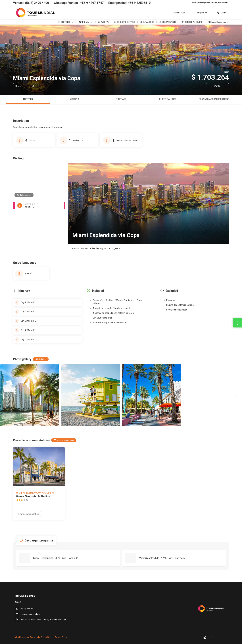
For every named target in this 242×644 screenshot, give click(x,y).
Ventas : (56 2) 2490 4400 (31, 3)
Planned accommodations (214, 99)
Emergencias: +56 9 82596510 (129, 3)
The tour (28, 99)
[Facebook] (212, 637)
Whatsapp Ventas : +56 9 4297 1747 (79, 3)
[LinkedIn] (226, 637)
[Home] (205, 637)
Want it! (217, 86)
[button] (236, 395)
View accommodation (28, 514)
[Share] (25, 86)
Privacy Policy (61, 637)
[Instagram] (219, 637)
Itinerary (121, 99)
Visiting (74, 99)
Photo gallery (168, 99)
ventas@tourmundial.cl (30, 614)
